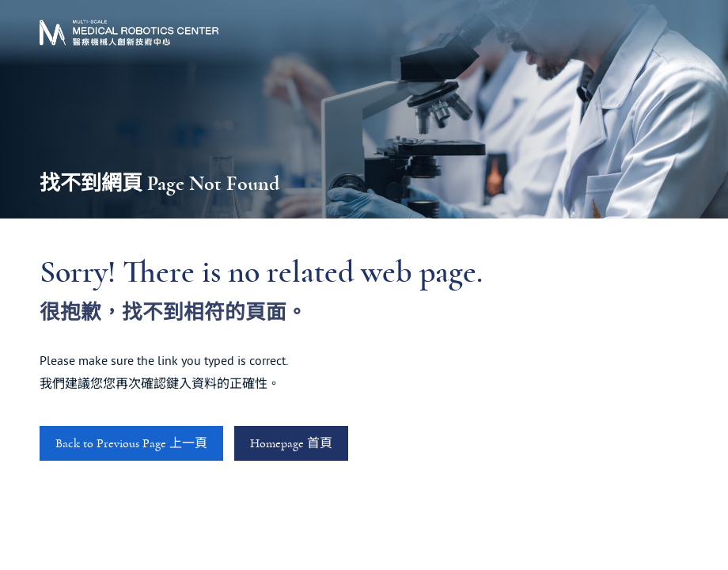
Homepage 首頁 (291, 443)
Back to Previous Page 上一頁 (131, 443)
